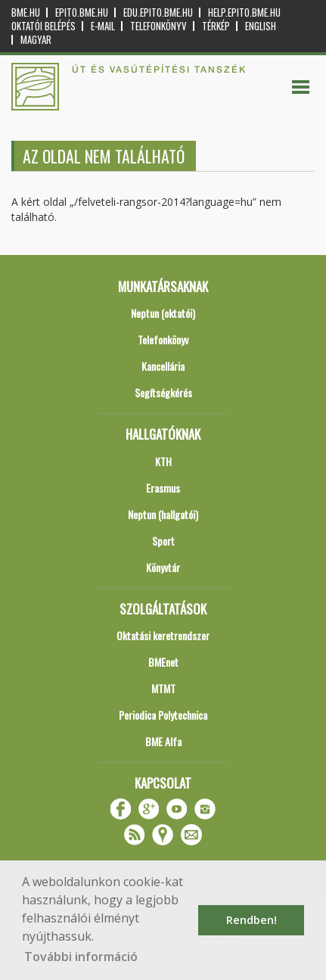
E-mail (103, 26)
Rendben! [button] (251, 920)
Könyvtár (163, 567)
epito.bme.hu (82, 12)
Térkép (216, 26)
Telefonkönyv (158, 26)
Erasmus (163, 488)
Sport (163, 541)
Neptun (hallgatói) (163, 514)
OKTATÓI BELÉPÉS (43, 26)
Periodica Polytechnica (163, 715)
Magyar (36, 40)
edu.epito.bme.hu (158, 12)
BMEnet (163, 662)
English (261, 26)
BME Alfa (163, 741)
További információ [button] (81, 957)
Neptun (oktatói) (163, 313)
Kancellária (163, 366)
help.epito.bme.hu (244, 12)
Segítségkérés (163, 392)
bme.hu (26, 12)
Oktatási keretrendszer (163, 635)
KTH (163, 461)
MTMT (163, 688)
